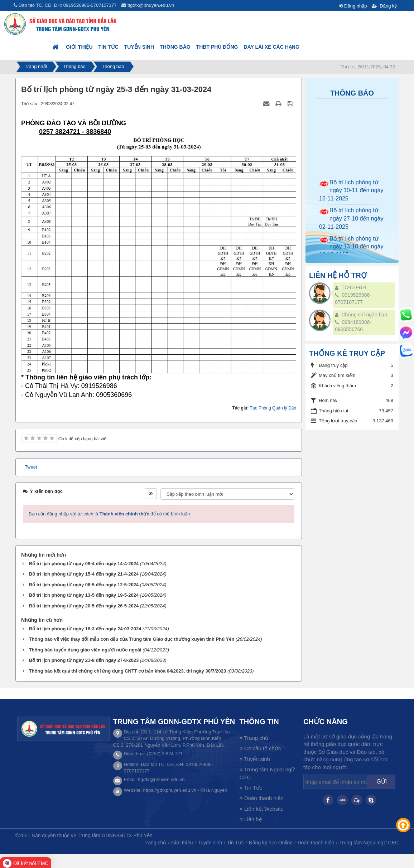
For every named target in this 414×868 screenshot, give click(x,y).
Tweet (31, 467)
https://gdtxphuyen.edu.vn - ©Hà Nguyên (185, 790)
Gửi (382, 782)
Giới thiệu (79, 47)
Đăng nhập (355, 6)
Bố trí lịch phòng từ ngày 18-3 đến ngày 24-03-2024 (85, 629)
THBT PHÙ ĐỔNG (217, 47)
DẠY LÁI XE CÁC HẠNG (271, 47)
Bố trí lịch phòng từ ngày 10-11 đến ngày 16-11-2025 (351, 195)
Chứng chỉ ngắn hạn (364, 315)
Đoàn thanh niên (262, 798)
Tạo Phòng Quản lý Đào (273, 408)
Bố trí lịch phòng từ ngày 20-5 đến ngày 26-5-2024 (84, 606)
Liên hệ (251, 819)
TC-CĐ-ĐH (353, 287)
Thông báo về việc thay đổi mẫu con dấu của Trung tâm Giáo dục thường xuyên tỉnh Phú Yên (132, 639)
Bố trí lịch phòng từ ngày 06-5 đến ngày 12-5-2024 (84, 585)
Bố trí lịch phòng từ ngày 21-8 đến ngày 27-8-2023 (84, 660)
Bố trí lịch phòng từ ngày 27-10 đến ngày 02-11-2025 (351, 223)
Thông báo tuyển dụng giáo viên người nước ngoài (85, 650)
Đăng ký (388, 6)
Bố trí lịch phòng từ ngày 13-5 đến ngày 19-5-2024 (84, 595)
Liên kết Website (262, 809)
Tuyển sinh (139, 47)
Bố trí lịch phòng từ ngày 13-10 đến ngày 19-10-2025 (351, 251)
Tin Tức (109, 47)
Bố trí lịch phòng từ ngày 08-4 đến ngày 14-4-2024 (84, 564)
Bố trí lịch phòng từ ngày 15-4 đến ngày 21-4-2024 (84, 574)
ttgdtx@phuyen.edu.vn (151, 5)
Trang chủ (254, 738)
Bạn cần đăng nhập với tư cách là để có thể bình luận (109, 514)
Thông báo (175, 47)
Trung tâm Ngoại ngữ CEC (267, 773)
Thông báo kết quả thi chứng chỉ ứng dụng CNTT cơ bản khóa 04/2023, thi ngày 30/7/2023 (128, 671)
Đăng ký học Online (271, 843)
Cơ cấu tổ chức (260, 748)
